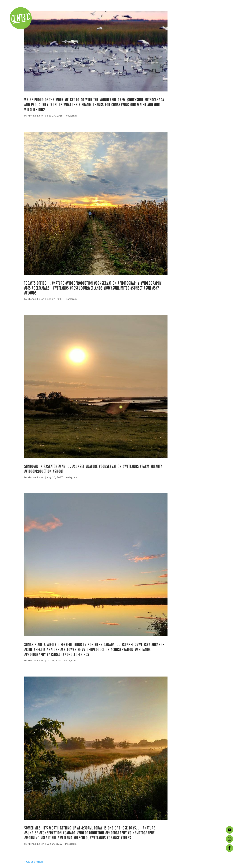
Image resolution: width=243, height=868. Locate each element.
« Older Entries (33, 862)
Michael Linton (36, 116)
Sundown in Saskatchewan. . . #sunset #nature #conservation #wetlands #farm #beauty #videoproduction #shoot (93, 469)
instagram (71, 116)
